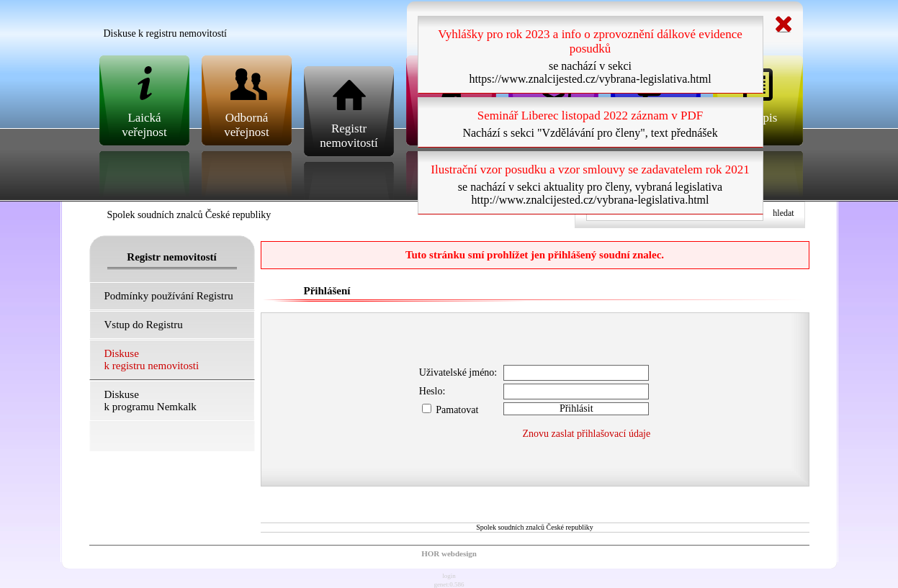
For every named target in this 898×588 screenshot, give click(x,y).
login (449, 576)
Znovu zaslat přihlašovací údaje (587, 434)
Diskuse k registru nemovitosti (152, 359)
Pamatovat (450, 410)
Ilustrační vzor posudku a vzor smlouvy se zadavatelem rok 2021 (590, 169)
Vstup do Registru (144, 325)
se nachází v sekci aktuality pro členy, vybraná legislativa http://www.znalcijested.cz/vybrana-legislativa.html (590, 193)
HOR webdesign (449, 553)
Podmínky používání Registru (169, 296)
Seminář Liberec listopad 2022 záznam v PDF (590, 116)
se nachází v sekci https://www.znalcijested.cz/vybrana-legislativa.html (590, 72)
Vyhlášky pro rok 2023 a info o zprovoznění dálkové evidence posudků (590, 41)
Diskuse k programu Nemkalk (151, 401)
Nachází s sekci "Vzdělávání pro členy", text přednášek (590, 133)
